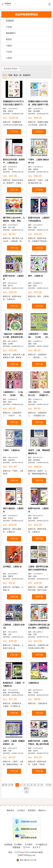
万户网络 (18, 845)
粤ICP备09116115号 (28, 860)
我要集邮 (16, 847)
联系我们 (32, 810)
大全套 (9, 27)
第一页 (5, 785)
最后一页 (27, 790)
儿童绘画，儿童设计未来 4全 (14, 626)
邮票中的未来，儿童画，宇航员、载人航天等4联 (39, 743)
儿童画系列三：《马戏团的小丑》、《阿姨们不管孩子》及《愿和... (39, 394)
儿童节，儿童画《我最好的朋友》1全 (14, 743)
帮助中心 (42, 810)
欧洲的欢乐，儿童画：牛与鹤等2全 (14, 684)
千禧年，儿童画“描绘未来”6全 (39, 161)
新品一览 (18, 75)
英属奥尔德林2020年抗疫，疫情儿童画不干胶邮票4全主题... (39, 103)
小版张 (9, 46)
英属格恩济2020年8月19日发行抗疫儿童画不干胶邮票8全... (14, 103)
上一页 (11, 785)
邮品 (5, 75)
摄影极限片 (11, 33)
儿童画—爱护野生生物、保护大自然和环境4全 (39, 568)
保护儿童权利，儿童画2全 (13, 510)
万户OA (26, 847)
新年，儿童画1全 (36, 276)
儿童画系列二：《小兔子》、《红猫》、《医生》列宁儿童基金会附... (14, 394)
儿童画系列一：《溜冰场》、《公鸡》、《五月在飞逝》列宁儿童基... (39, 336)
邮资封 (9, 39)
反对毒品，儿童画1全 (12, 567)
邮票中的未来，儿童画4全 (13, 277)
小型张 (9, 58)
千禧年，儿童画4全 (11, 450)
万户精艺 (29, 845)
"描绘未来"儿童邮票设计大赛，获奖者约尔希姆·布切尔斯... (14, 336)
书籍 (10, 75)
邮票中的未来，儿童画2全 (39, 510)
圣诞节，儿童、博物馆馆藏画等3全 (39, 452)
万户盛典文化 (41, 845)
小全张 (9, 52)
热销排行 (27, 75)
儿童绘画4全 (34, 683)
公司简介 (21, 810)
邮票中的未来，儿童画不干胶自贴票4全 (39, 219)
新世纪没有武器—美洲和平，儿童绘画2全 (14, 161)
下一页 (48, 785)
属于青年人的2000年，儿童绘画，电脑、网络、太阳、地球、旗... (14, 220)
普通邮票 (10, 21)
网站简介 (11, 810)
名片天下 (37, 847)
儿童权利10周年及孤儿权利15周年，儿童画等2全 (39, 626)
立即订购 (14, 132)
